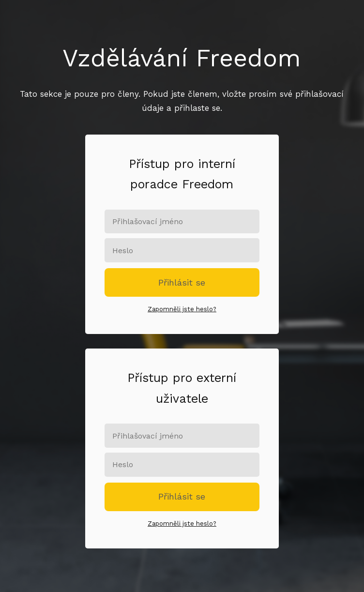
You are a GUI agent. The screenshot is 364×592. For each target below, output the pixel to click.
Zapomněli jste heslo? (182, 309)
